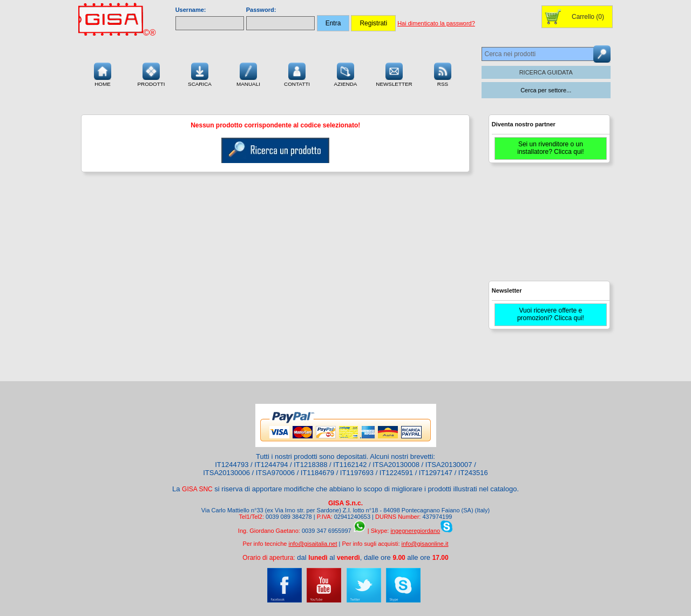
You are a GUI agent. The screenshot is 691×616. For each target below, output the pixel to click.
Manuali (248, 73)
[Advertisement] (548, 227)
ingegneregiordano (415, 531)
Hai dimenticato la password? (436, 23)
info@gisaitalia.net (313, 544)
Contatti (297, 73)
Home (103, 73)
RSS (443, 73)
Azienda (346, 73)
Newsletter (394, 73)
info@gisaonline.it (425, 544)
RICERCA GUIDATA (546, 72)
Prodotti (151, 73)
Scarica (200, 73)
